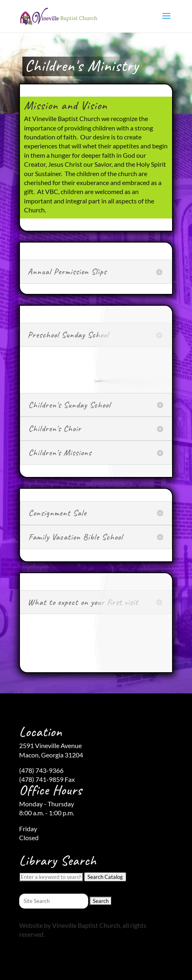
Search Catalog (105, 877)
